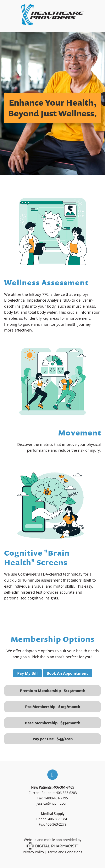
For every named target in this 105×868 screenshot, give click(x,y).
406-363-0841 (59, 819)
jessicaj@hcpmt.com (52, 803)
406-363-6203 (66, 793)
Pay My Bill (27, 673)
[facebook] (52, 775)
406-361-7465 (64, 787)
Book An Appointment (67, 673)
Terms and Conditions (65, 852)
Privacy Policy (33, 852)
